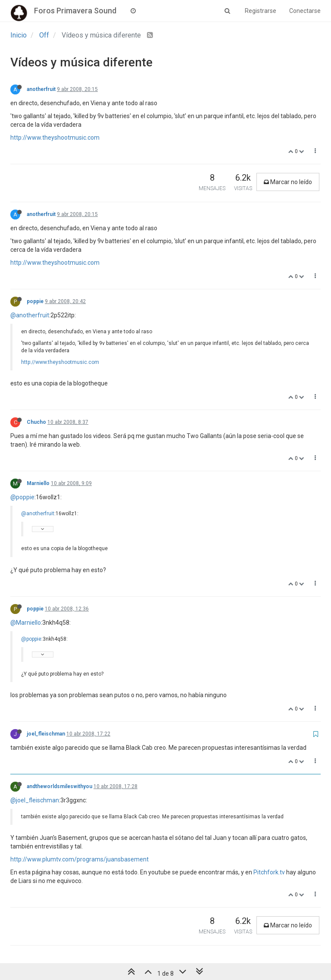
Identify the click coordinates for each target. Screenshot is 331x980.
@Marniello (26, 623)
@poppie (22, 497)
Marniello (38, 483)
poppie (35, 301)
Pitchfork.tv (269, 872)
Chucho (36, 422)
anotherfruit (41, 89)
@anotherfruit (30, 315)
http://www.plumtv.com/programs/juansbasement (80, 859)
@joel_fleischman (35, 800)
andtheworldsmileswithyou (59, 786)
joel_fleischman (46, 734)
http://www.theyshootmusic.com (55, 138)
